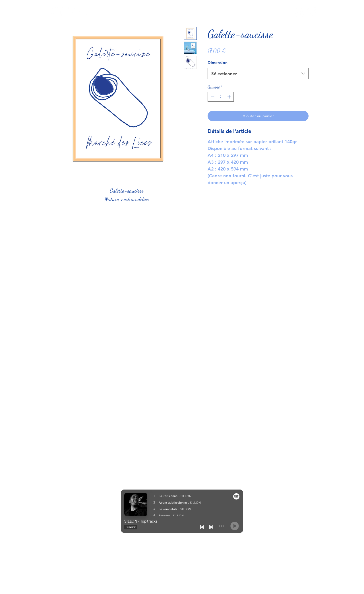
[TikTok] (312, 12)
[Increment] (230, 97)
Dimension (218, 63)
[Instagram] (299, 12)
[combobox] (258, 74)
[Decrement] (212, 97)
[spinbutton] (221, 97)
